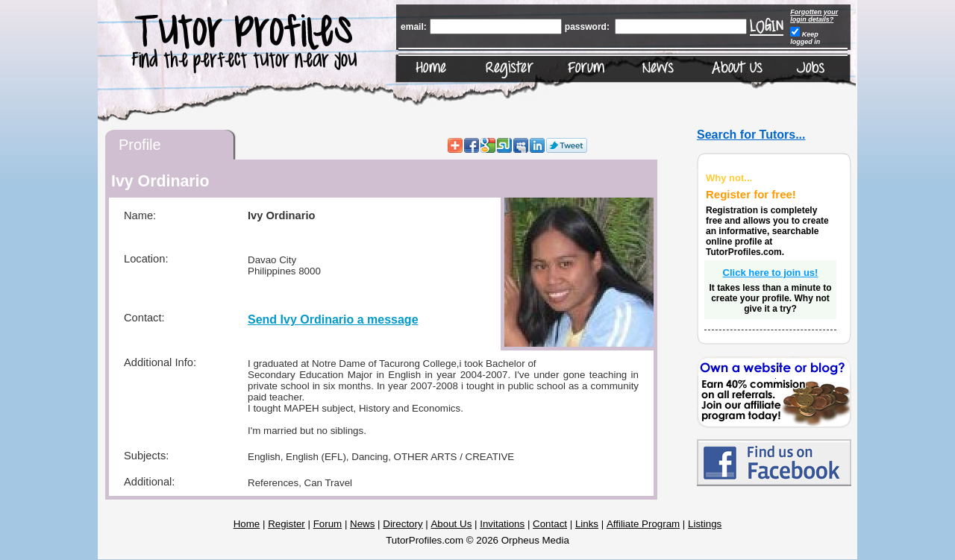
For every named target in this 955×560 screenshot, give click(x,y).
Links (587, 524)
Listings (705, 524)
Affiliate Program (643, 524)
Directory (403, 524)
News (362, 524)
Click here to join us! (771, 273)
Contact (550, 524)
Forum (328, 524)
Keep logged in (805, 38)
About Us (451, 524)
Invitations (502, 524)
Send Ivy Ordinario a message (333, 320)
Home (247, 524)
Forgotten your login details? (814, 16)
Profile (140, 145)
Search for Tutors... (751, 135)
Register (286, 524)
